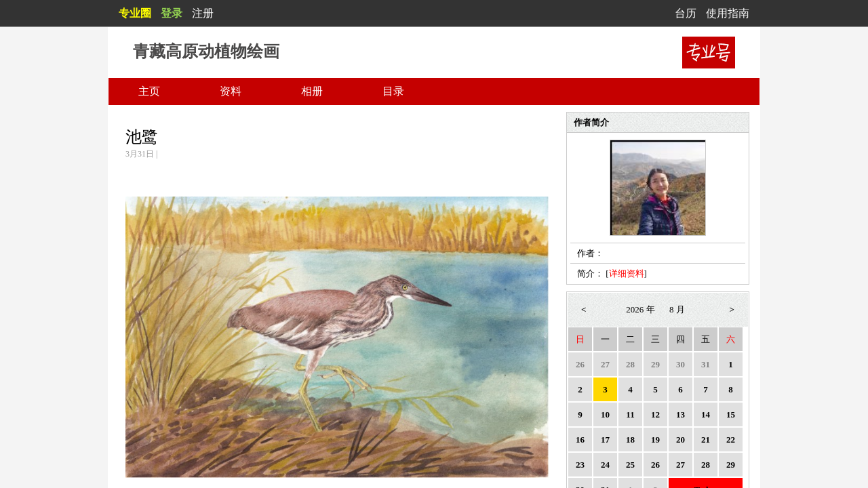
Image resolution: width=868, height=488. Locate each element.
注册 (203, 13)
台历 (686, 13)
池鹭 (142, 137)
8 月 (677, 309)
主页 (149, 91)
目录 (393, 91)
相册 (312, 91)
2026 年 (640, 309)
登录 (172, 13)
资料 (231, 91)
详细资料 (627, 273)
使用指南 (728, 13)
